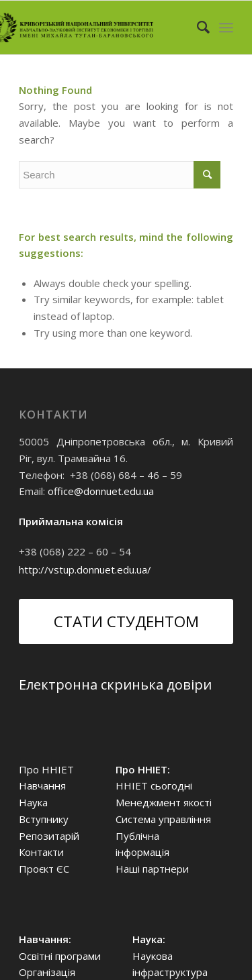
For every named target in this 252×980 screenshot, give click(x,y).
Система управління (163, 819)
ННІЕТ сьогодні (154, 785)
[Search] (197, 28)
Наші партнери (152, 869)
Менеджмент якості (164, 802)
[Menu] (226, 28)
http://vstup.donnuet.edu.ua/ (85, 569)
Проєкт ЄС (44, 869)
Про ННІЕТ (46, 769)
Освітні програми (60, 956)
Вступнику (44, 819)
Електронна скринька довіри (115, 685)
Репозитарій (49, 836)
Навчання (42, 785)
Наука (33, 802)
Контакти (41, 852)
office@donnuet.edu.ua (101, 491)
